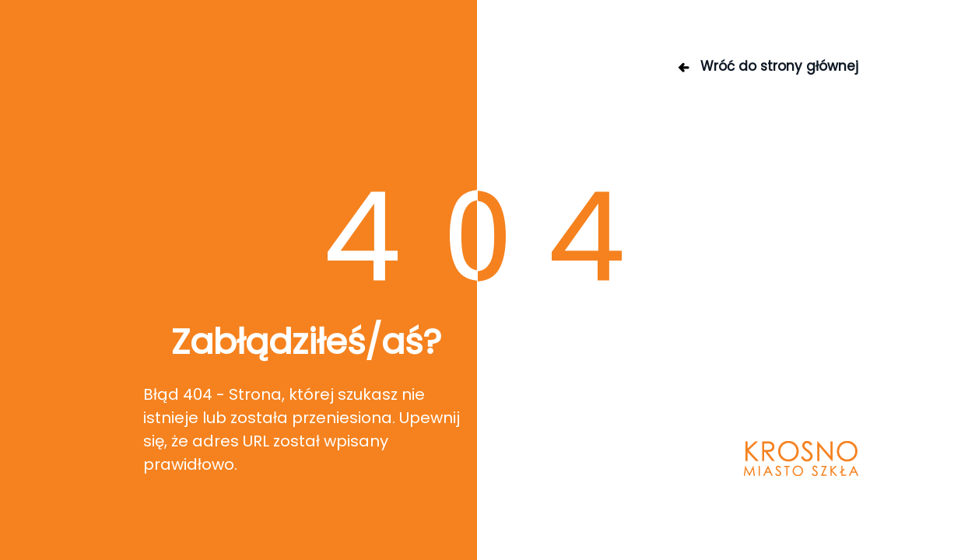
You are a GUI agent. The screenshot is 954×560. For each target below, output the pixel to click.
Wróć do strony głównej (767, 66)
